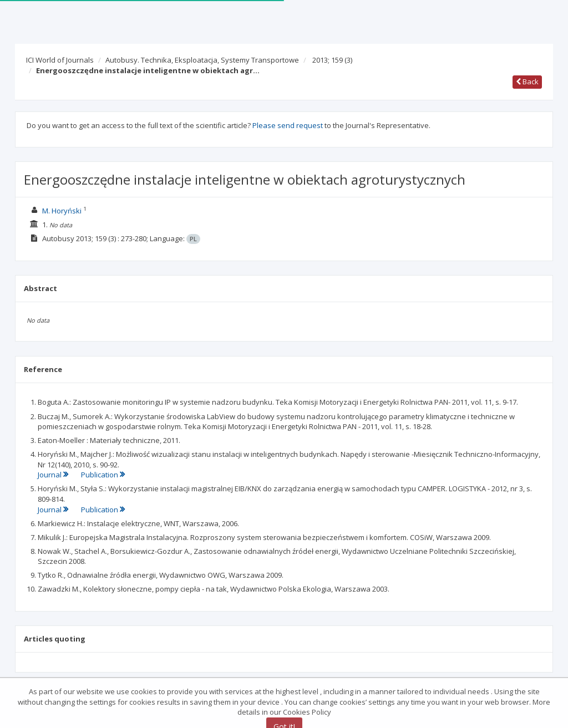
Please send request (288, 125)
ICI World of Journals (60, 60)
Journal (54, 475)
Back (527, 82)
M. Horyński (62, 211)
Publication (103, 475)
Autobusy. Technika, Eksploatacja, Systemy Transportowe (202, 60)
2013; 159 (332, 60)
